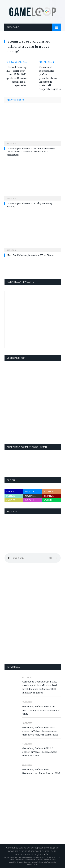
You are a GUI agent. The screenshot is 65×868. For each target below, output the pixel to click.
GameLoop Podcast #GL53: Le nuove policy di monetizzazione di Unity (41, 710)
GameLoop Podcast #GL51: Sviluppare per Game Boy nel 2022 (41, 771)
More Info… (44, 854)
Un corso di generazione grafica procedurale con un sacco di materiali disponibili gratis (50, 78)
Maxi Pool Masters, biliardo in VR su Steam (30, 255)
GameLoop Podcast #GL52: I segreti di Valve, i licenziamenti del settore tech (40, 752)
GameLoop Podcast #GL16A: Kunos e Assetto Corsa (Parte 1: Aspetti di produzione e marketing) (31, 152)
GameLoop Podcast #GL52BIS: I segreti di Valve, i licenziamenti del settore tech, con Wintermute (40, 731)
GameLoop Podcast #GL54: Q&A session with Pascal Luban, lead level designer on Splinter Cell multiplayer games (40, 687)
